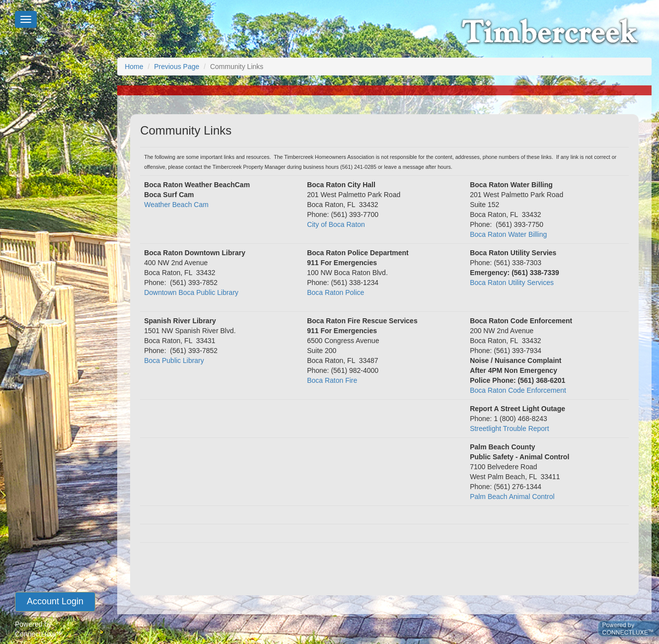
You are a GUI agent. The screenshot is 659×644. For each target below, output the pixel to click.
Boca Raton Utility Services (512, 283)
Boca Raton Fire (332, 380)
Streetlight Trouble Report (510, 429)
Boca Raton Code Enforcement (518, 390)
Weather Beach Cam (176, 205)
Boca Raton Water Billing (508, 234)
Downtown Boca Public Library (191, 292)
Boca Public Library (174, 360)
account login (55, 601)
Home (134, 67)
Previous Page (177, 67)
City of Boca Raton (336, 224)
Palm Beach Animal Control (512, 497)
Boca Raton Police (335, 292)
